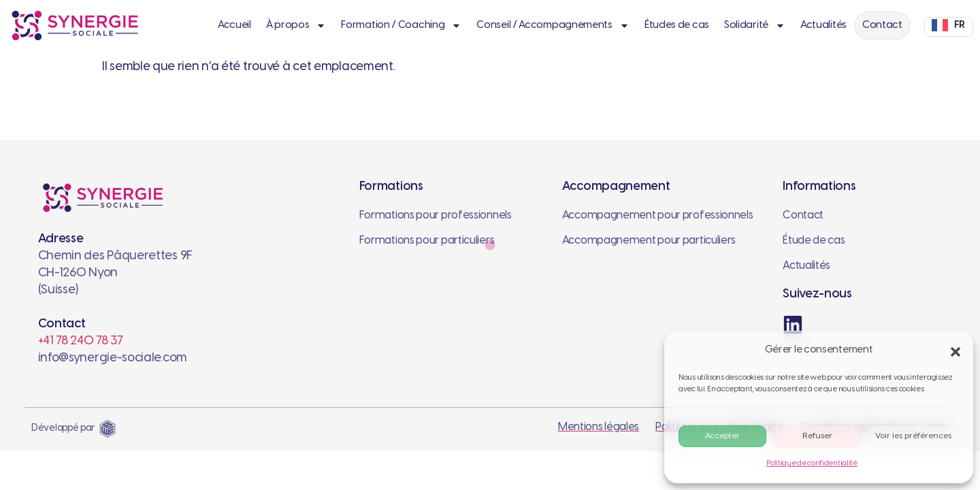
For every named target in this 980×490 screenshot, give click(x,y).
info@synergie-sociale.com (113, 358)
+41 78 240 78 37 (81, 341)
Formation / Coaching (401, 26)
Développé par (63, 428)
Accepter (722, 436)
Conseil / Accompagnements (553, 26)
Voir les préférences (913, 436)
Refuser (817, 436)
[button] (954, 350)
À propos (296, 26)
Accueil (234, 25)
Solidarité (755, 26)
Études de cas (677, 25)
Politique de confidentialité (812, 463)
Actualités (823, 25)
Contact (882, 25)
